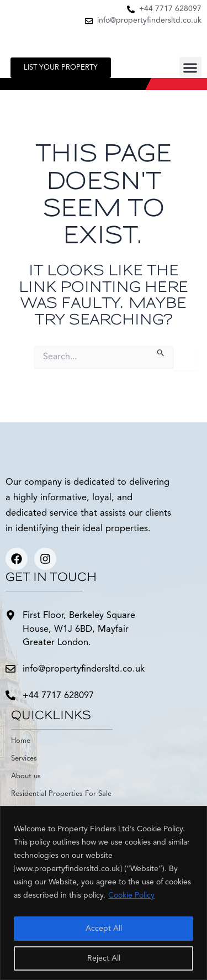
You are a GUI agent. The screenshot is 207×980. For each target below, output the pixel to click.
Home (21, 741)
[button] (191, 68)
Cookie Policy (131, 895)
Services (24, 759)
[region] (104, 893)
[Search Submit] (161, 352)
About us (26, 776)
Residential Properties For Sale (61, 794)
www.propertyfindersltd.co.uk (68, 869)
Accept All (104, 929)
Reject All (104, 958)
